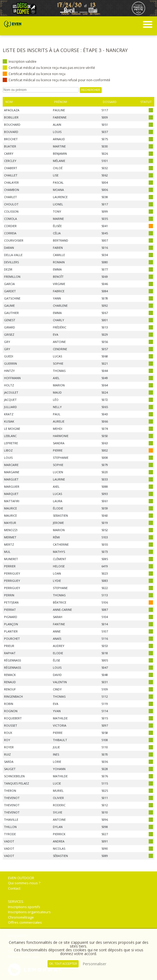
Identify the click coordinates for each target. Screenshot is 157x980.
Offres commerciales (25, 922)
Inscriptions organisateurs (29, 912)
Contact (14, 888)
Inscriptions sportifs (24, 907)
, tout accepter (63, 964)
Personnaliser (94, 964)
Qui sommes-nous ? (24, 883)
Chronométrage (21, 917)
